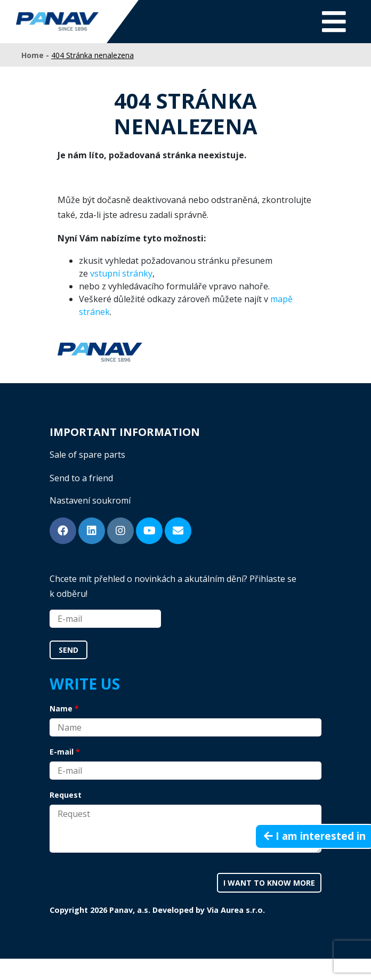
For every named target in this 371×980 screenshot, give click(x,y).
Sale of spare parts (87, 455)
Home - (36, 55)
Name (61, 708)
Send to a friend (81, 478)
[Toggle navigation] (334, 22)
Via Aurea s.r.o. (236, 910)
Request (66, 795)
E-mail (62, 752)
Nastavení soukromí (90, 500)
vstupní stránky (121, 273)
